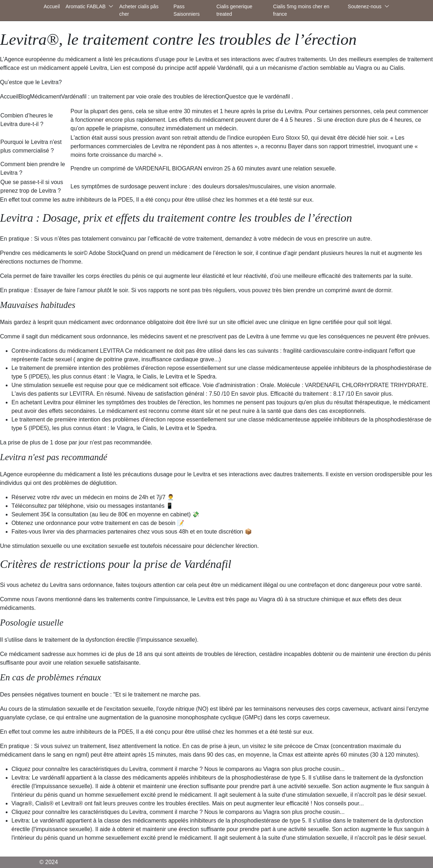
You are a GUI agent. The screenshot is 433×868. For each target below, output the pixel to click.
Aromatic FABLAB (86, 6)
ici (104, 654)
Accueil (52, 6)
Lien (116, 68)
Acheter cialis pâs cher (139, 10)
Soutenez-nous (365, 6)
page (243, 599)
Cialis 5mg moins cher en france (301, 10)
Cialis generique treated (234, 10)
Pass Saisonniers (187, 10)
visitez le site (266, 746)
